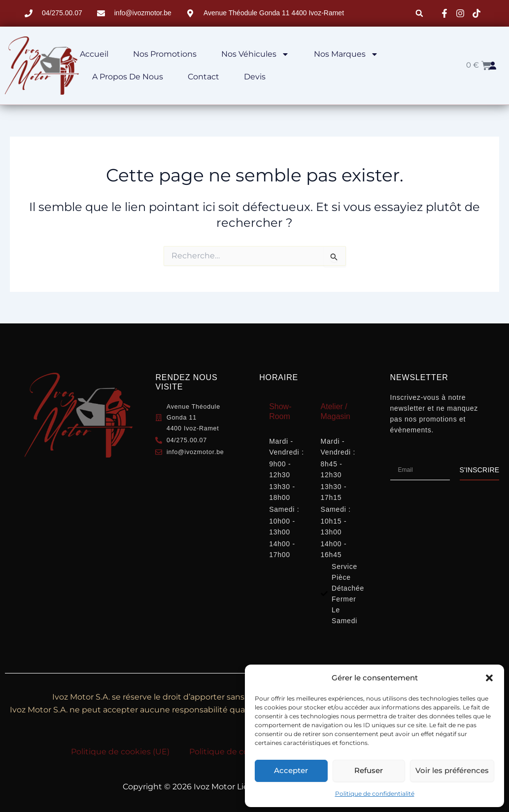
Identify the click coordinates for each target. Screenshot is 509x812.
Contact (204, 77)
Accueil (94, 54)
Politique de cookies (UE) (120, 752)
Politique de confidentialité (375, 794)
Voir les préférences (452, 770)
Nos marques (346, 54)
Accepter (291, 770)
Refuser (369, 770)
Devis (255, 77)
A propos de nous (128, 77)
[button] (489, 678)
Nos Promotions (165, 54)
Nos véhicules (255, 54)
